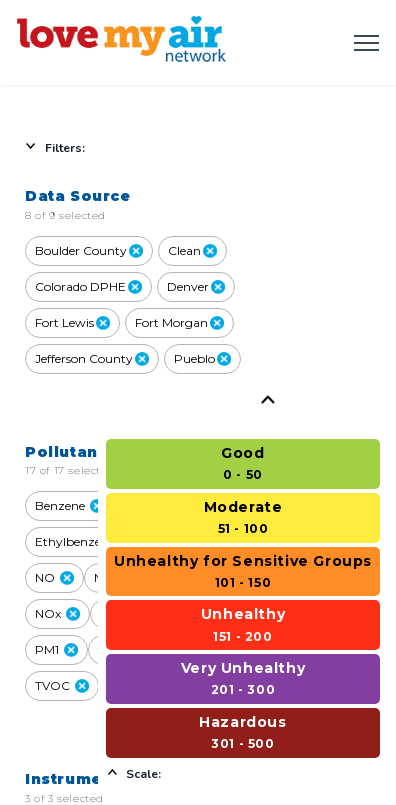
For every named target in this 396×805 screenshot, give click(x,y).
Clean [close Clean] (192, 250)
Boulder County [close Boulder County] (89, 250)
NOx (57, 613)
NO (54, 577)
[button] (97, 506)
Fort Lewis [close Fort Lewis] (72, 322)
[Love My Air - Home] (125, 42)
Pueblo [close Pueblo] (202, 358)
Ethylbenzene (84, 541)
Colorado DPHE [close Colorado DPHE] (88, 286)
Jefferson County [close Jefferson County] (92, 358)
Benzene (69, 505)
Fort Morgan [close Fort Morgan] (179, 322)
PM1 (56, 649)
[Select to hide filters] (150, 147)
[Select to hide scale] (243, 773)
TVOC (62, 685)
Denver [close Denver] (196, 286)
